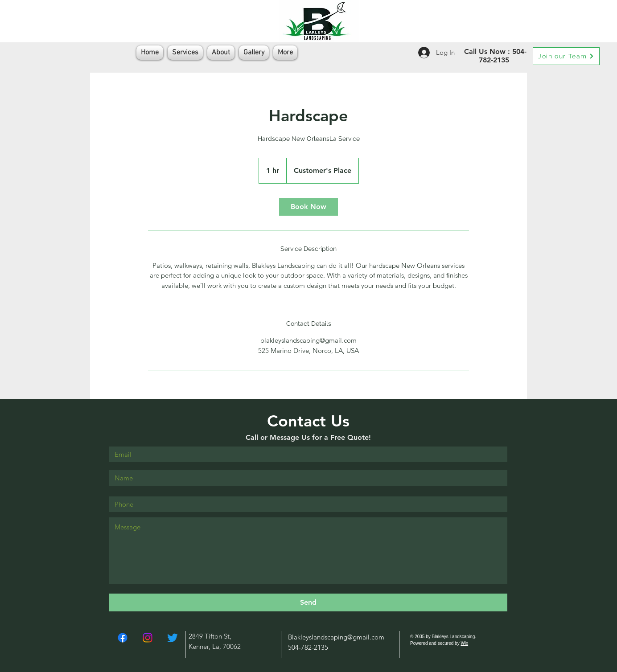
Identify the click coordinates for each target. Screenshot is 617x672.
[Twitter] (173, 638)
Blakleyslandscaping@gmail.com (336, 637)
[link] (308, 207)
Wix (464, 643)
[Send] (308, 602)
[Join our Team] (566, 56)
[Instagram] (148, 638)
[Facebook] (123, 638)
